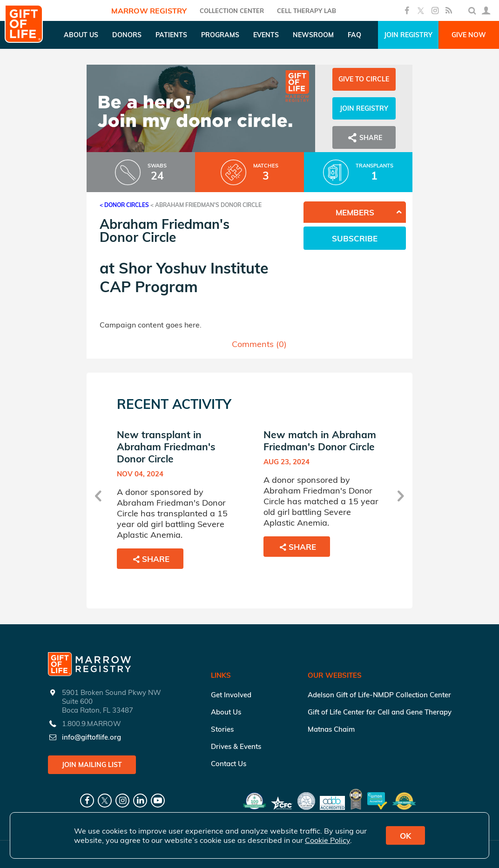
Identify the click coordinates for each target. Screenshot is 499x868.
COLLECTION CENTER (232, 11)
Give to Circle (364, 79)
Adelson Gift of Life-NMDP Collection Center (379, 695)
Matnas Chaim (331, 729)
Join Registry (408, 35)
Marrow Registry (149, 11)
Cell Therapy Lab (307, 11)
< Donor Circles (124, 205)
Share (364, 138)
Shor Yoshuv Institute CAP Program (184, 277)
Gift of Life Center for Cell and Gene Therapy (380, 712)
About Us (226, 712)
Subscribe (355, 238)
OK (405, 836)
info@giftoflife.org (91, 737)
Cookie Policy (327, 840)
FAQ (354, 35)
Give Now (469, 35)
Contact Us (229, 764)
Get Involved (231, 695)
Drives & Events (236, 746)
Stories (222, 729)
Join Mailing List (92, 765)
